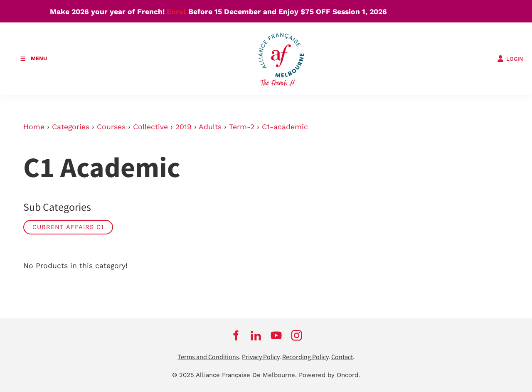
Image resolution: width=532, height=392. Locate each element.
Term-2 (242, 127)
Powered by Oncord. (329, 375)
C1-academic (285, 127)
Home (34, 127)
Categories (71, 127)
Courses (111, 127)
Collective (150, 127)
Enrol (176, 12)
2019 (183, 127)
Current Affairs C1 (68, 227)
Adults (210, 127)
